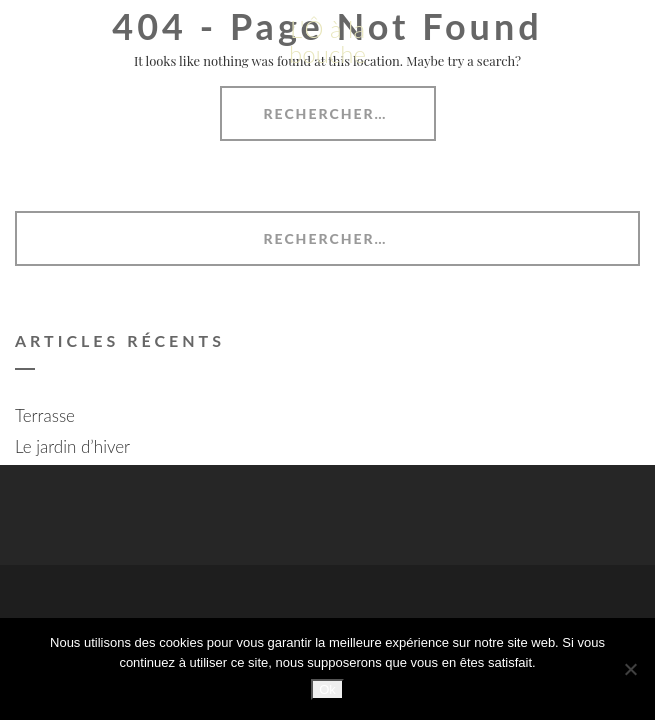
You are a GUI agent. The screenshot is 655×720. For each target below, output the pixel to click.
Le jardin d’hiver (72, 446)
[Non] (630, 669)
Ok (327, 689)
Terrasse (45, 415)
